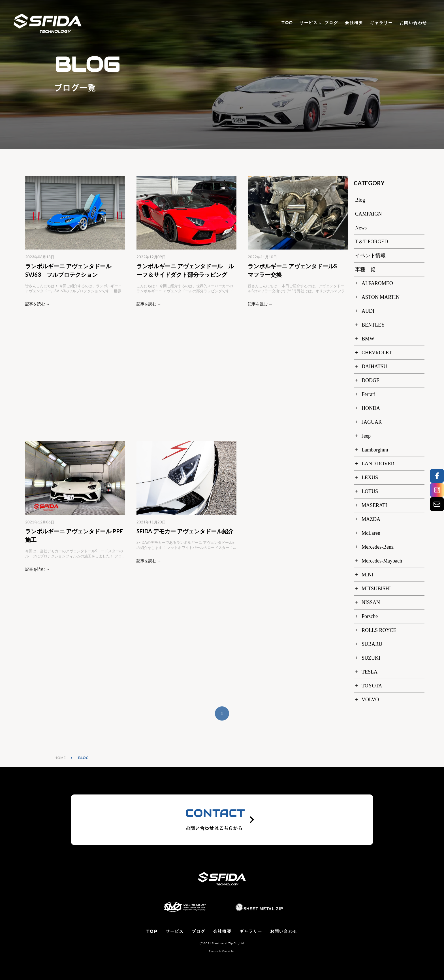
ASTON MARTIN (381, 297)
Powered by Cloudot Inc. (222, 951)
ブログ (331, 23)
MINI (367, 575)
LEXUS (370, 478)
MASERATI (374, 505)
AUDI (368, 311)
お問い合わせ (413, 23)
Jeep (366, 436)
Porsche (370, 616)
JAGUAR (372, 422)
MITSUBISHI (376, 589)
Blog (360, 200)
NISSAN (371, 602)
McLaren (371, 533)
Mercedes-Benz (378, 547)
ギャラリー (382, 23)
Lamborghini (375, 450)
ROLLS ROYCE (379, 630)
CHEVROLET (377, 353)
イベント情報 (370, 255)
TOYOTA (372, 686)
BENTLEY (373, 325)
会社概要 (354, 23)
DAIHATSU (374, 367)
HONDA (371, 408)
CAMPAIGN (368, 214)
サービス (309, 23)
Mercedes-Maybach (382, 561)
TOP (287, 23)
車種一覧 (365, 269)
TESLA (370, 672)
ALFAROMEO (377, 283)
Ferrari (369, 394)
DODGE (371, 380)
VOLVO (370, 700)
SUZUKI (371, 658)
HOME (60, 758)
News (361, 228)
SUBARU (372, 644)
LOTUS (370, 491)
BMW (368, 339)
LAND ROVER (378, 464)
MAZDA (371, 519)
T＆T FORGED (372, 242)
